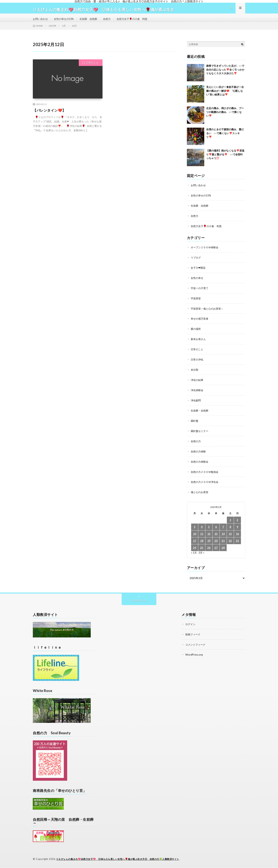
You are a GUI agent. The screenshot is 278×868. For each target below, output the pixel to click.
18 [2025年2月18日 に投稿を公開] (202, 542)
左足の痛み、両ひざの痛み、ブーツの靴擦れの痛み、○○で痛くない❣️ (225, 118)
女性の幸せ (197, 282)
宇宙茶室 (196, 303)
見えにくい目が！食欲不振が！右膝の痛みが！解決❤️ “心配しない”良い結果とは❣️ (225, 97)
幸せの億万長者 (200, 323)
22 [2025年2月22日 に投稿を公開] (230, 542)
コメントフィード (196, 645)
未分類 (195, 373)
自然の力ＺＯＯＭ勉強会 (206, 473)
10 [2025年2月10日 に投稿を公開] (195, 535)
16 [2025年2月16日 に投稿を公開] (237, 535)
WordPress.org (195, 655)
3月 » (202, 553)
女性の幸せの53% (66, 22)
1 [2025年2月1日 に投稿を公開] (230, 521)
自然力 (112, 22)
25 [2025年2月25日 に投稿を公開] (202, 548)
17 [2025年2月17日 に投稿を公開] (195, 542)
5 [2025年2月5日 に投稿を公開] (209, 528)
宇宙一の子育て (200, 293)
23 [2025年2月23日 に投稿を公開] (237, 542)
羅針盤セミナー (200, 433)
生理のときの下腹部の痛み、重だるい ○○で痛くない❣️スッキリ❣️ (225, 139)
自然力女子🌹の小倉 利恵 (138, 22)
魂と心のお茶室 (200, 493)
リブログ (196, 262)
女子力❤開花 (199, 272)
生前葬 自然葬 (92, 22)
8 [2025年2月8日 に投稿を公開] (230, 528)
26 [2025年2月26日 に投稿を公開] (209, 548)
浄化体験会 (197, 393)
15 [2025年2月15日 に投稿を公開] (230, 535)
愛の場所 (196, 333)
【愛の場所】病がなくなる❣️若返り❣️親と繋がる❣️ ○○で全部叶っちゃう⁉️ (225, 160)
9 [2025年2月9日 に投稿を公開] (237, 528)
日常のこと (92, 69)
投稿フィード (193, 635)
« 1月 (194, 553)
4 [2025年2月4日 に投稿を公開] (202, 528)
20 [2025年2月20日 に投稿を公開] (216, 542)
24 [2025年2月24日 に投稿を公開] (195, 548)
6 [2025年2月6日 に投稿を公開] (216, 528)
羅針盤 (195, 423)
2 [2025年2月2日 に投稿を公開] (237, 521)
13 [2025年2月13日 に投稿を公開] (216, 535)
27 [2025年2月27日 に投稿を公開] (216, 548)
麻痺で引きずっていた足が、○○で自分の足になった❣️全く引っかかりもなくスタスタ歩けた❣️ (225, 76)
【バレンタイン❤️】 (49, 116)
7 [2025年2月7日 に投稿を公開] (223, 528)
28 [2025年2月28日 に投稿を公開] (223, 548)
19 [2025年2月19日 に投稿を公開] (209, 542)
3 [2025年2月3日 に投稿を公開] (195, 528)
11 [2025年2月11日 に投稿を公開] (202, 535)
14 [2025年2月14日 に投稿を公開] (223, 535)
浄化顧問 (196, 403)
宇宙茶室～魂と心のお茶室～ (208, 313)
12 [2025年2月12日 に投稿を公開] (209, 535)
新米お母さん (199, 343)
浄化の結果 (197, 383)
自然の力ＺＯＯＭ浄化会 (206, 483)
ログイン (191, 625)
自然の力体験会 (200, 463)
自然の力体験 (199, 453)
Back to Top (139, 601)
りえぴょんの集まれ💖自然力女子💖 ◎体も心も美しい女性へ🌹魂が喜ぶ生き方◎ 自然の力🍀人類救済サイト (122, 859)
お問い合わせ (41, 22)
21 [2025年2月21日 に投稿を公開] (223, 542)
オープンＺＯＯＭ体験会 (206, 252)
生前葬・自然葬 (200, 413)
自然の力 (196, 443)
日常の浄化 (197, 363)
